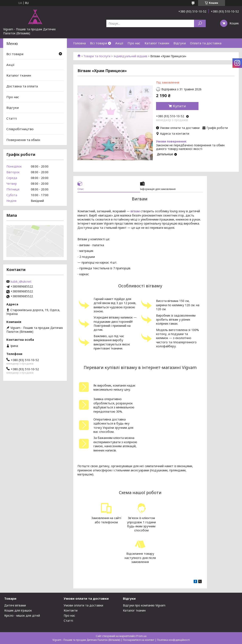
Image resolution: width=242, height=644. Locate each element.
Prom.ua (141, 636)
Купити (179, 106)
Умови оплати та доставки (83, 605)
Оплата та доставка (206, 43)
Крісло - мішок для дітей (22, 615)
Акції (119, 43)
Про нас (134, 43)
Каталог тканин (157, 43)
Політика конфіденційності (173, 640)
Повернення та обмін (23, 140)
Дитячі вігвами (15, 605)
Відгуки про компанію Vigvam (144, 605)
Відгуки (180, 43)
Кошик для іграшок (18, 610)
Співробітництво (20, 129)
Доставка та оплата (22, 86)
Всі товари (98, 43)
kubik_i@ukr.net (21, 282)
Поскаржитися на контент (139, 640)
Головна (79, 43)
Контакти (81, 53)
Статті (12, 118)
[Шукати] (200, 23)
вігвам (135, 211)
